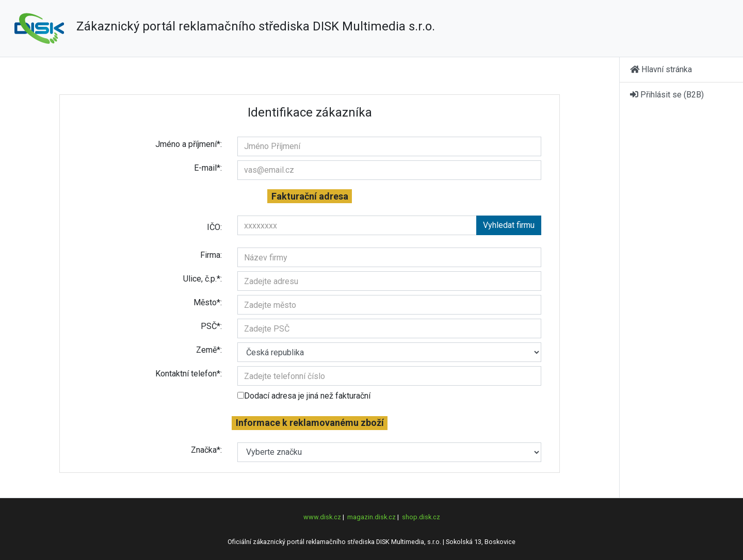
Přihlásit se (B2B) (667, 95)
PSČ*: (211, 326)
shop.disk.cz (421, 517)
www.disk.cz (322, 517)
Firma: (211, 255)
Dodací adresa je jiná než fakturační (304, 396)
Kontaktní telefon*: (189, 374)
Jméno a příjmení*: (189, 144)
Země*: (209, 350)
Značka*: (206, 450)
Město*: (208, 302)
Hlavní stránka (661, 69)
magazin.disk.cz (372, 517)
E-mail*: (208, 168)
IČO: (214, 227)
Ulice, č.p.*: (203, 279)
